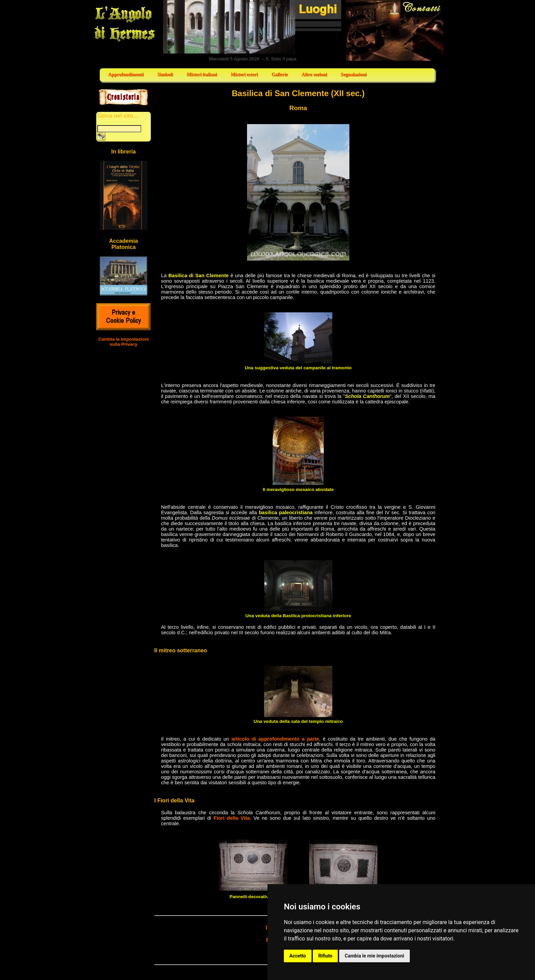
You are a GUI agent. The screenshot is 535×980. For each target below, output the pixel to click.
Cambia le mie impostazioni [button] (374, 956)
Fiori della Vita (232, 818)
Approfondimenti (126, 75)
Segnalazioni (354, 75)
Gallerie (280, 75)
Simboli (165, 75)
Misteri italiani (202, 75)
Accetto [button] (298, 956)
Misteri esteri (244, 75)
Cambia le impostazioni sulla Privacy (124, 342)
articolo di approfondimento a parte (275, 739)
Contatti (395, 30)
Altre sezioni (314, 75)
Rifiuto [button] (326, 956)
